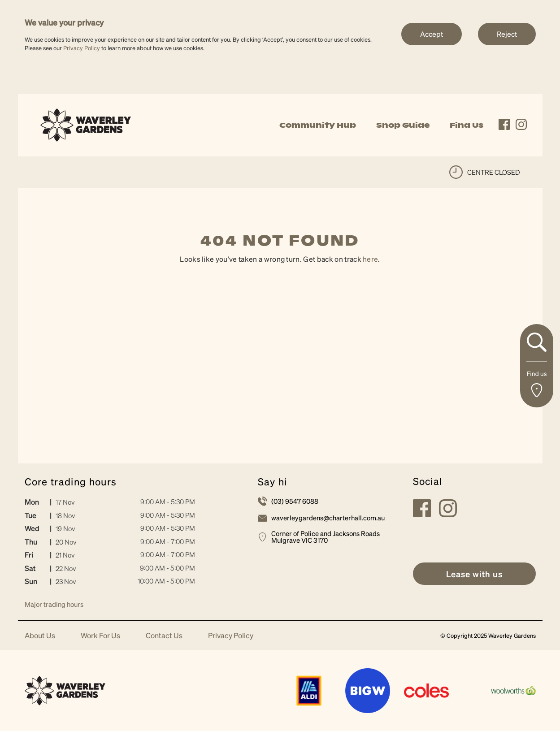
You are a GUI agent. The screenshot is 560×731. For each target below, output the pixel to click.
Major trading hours (54, 604)
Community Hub (318, 125)
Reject (507, 34)
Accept (432, 34)
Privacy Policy (82, 48)
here (370, 259)
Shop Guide (403, 125)
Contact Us (164, 636)
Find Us (467, 125)
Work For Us (100, 636)
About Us (40, 636)
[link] (86, 124)
